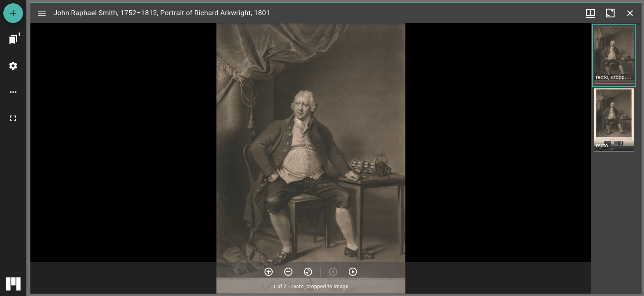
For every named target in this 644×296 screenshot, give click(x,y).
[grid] (616, 158)
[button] (614, 56)
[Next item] (353, 272)
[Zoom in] (269, 272)
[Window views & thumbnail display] (591, 13)
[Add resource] (13, 13)
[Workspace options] (13, 92)
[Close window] (630, 13)
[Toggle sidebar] (42, 13)
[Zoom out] (288, 272)
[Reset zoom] (308, 272)
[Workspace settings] (13, 66)
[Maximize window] (610, 13)
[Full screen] (13, 118)
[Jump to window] (13, 39)
